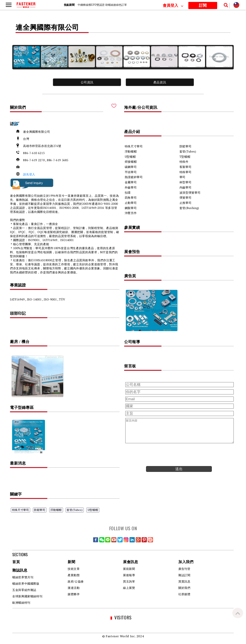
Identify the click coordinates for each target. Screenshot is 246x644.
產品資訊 (160, 82)
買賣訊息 (184, 581)
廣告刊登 (184, 569)
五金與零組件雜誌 (24, 590)
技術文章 (74, 569)
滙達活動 (74, 588)
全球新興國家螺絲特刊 (27, 596)
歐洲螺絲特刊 (21, 603)
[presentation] (153, 455)
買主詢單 (129, 581)
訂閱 (203, 6)
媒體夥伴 (74, 594)
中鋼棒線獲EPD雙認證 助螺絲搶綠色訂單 (102, 5)
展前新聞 (129, 569)
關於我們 (184, 588)
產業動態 (74, 575)
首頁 (16, 562)
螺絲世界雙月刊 (23, 577)
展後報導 (129, 575)
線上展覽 (129, 588)
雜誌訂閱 (184, 575)
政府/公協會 (76, 581)
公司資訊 (87, 82)
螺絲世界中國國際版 (26, 583)
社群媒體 (184, 594)
